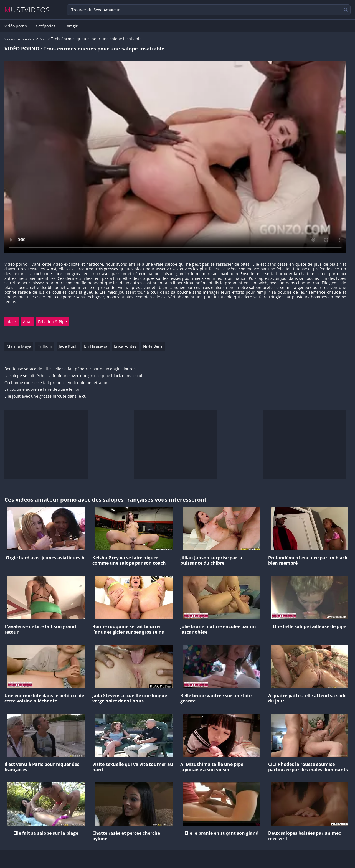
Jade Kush (68, 346)
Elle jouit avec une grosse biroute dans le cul (46, 396)
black (12, 322)
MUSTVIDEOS (27, 10)
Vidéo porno (16, 26)
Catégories (46, 26)
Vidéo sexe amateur (20, 39)
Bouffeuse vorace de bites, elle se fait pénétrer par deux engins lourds (70, 369)
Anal (43, 39)
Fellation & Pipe (52, 322)
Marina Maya (19, 346)
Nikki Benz (153, 346)
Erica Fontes (125, 346)
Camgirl (72, 26)
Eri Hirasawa (96, 346)
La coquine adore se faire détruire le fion (42, 389)
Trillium (45, 346)
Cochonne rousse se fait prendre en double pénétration (56, 383)
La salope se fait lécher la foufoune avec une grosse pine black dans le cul (73, 376)
